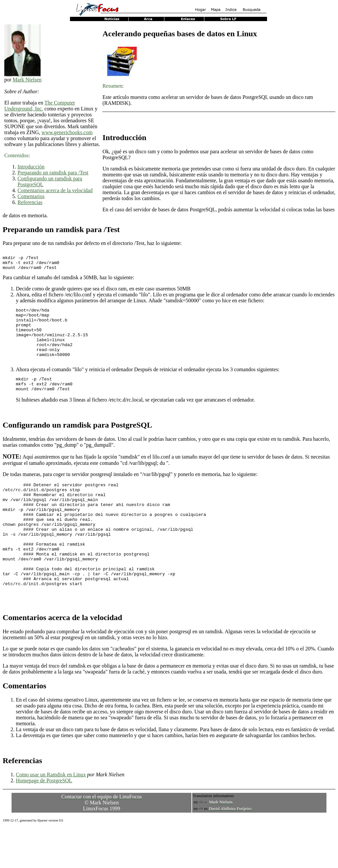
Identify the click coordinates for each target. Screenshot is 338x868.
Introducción (31, 167)
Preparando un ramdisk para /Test (53, 173)
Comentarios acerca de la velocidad (55, 190)
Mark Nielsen (27, 80)
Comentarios (31, 196)
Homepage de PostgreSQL (44, 821)
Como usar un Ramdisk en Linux (51, 815)
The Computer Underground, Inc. (40, 106)
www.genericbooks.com (67, 132)
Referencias (30, 202)
